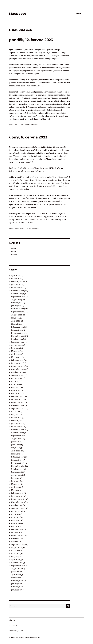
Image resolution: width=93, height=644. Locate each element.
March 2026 (16, 279)
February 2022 (17, 396)
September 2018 (18, 508)
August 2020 (17, 439)
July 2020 (15, 442)
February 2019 (17, 493)
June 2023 (15, 348)
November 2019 (18, 466)
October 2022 (17, 372)
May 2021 (15, 415)
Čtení (14, 249)
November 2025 (18, 291)
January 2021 (17, 424)
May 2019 (15, 484)
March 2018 (16, 526)
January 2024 (17, 330)
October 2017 (17, 541)
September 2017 (18, 544)
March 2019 (16, 490)
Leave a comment (33, 125)
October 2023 (17, 339)
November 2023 (18, 336)
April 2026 (16, 276)
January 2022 (17, 399)
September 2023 (18, 342)
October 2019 (17, 469)
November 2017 (18, 538)
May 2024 (15, 318)
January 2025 (17, 306)
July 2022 (15, 381)
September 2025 (18, 297)
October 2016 (17, 563)
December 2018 (18, 499)
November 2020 (18, 430)
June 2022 (16, 384)
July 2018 (15, 514)
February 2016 (17, 581)
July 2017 (15, 551)
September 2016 (18, 566)
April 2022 (16, 390)
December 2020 (18, 427)
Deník (22, 125)
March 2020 (16, 454)
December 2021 (18, 402)
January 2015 (17, 590)
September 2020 (18, 436)
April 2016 (16, 575)
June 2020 (16, 445)
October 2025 (17, 294)
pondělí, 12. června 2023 (31, 40)
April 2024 (16, 321)
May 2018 (15, 520)
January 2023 (17, 363)
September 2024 (18, 312)
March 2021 (16, 418)
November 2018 (18, 502)
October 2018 (17, 505)
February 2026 (17, 282)
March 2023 (16, 357)
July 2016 (15, 572)
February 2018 (17, 529)
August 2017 (16, 548)
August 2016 (17, 569)
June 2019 (15, 481)
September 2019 (18, 472)
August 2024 (17, 315)
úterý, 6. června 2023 (28, 137)
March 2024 (16, 324)
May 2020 (15, 448)
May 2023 (15, 351)
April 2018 (15, 523)
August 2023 (17, 345)
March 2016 (16, 578)
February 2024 (17, 327)
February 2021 (17, 421)
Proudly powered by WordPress (29, 638)
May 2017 (15, 557)
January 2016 (17, 584)
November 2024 (18, 309)
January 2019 (17, 496)
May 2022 (15, 387)
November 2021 (18, 405)
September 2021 (18, 409)
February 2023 (17, 360)
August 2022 (17, 378)
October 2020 (17, 433)
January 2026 (17, 285)
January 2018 (17, 532)
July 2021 (15, 412)
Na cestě (15, 255)
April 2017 (15, 560)
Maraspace (18, 14)
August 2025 (17, 300)
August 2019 (17, 475)
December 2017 (18, 535)
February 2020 (17, 457)
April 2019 (16, 487)
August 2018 (16, 511)
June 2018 (15, 517)
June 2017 (15, 554)
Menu (79, 14)
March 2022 (16, 393)
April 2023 (16, 354)
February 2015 (17, 587)
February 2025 (17, 303)
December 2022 (18, 366)
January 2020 (17, 460)
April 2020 (16, 451)
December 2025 (18, 288)
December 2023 (18, 333)
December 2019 (18, 463)
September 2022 (18, 375)
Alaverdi (13, 620)
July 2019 (15, 478)
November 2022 (18, 369)
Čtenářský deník (16, 631)
